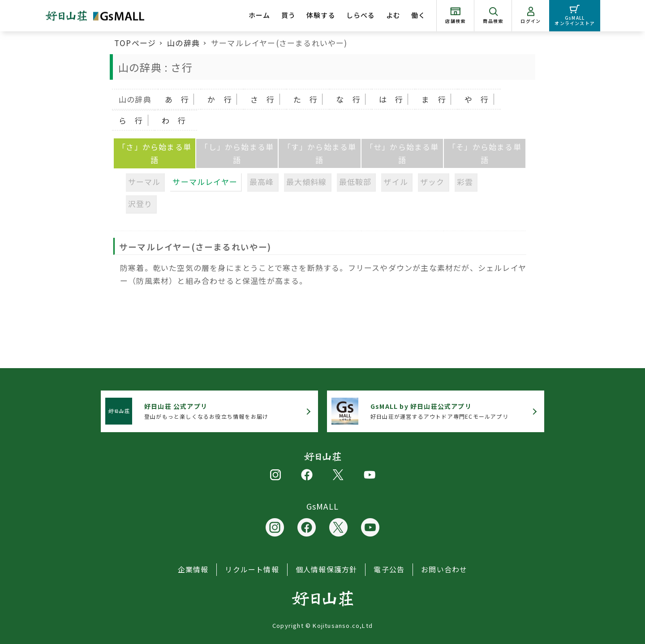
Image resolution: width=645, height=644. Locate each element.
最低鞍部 (355, 182)
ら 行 (131, 120)
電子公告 (389, 569)
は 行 (391, 99)
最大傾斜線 (307, 182)
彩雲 (465, 182)
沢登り (140, 204)
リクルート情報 (252, 569)
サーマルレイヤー (205, 182)
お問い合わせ (444, 569)
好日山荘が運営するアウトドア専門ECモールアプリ (439, 411)
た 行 (306, 99)
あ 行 (177, 99)
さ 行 (263, 99)
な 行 (348, 99)
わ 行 (174, 120)
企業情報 (193, 569)
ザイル (396, 182)
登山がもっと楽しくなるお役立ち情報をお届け (206, 411)
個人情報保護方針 (327, 569)
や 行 (477, 99)
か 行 (220, 99)
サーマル (144, 182)
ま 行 (434, 99)
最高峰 (262, 182)
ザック (432, 182)
